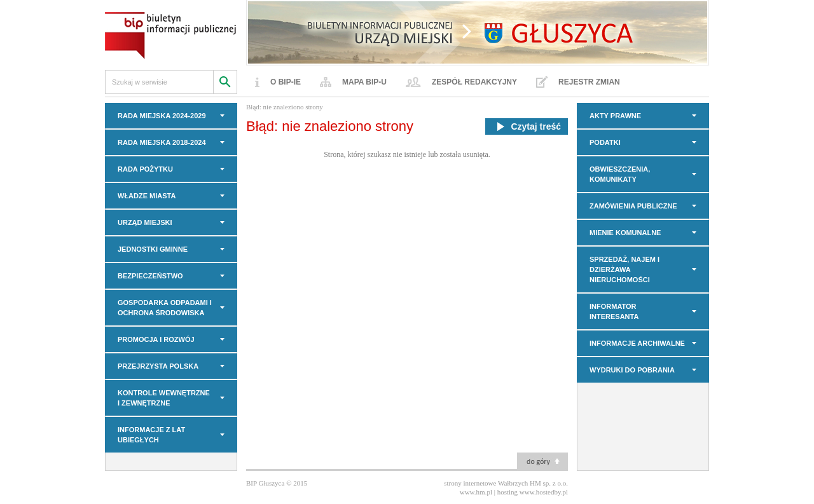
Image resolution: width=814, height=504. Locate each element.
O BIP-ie (286, 82)
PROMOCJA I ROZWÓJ (156, 339)
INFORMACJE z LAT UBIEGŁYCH (151, 435)
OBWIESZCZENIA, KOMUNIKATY (620, 174)
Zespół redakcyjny (474, 82)
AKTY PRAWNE (615, 116)
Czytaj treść (527, 126)
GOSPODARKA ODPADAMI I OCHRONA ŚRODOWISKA (165, 308)
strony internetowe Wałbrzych (486, 483)
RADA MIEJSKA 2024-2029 (162, 116)
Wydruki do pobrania (632, 370)
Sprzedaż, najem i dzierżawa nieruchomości (624, 269)
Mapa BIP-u (364, 82)
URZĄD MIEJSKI (145, 222)
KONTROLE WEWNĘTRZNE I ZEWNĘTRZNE (164, 398)
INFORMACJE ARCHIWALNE (637, 343)
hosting (507, 492)
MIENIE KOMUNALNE (625, 233)
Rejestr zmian (589, 82)
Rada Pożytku (145, 169)
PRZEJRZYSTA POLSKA (158, 366)
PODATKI (605, 142)
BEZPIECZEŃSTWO (150, 276)
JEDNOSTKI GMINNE (153, 249)
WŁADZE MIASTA (147, 196)
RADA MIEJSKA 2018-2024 (162, 142)
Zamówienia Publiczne (633, 206)
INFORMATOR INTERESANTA (614, 311)
